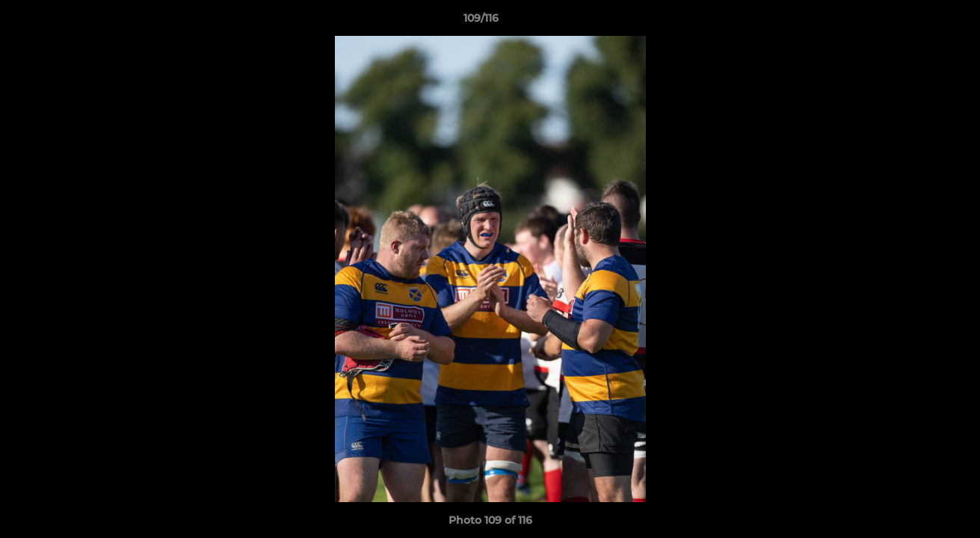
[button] (917, 22)
